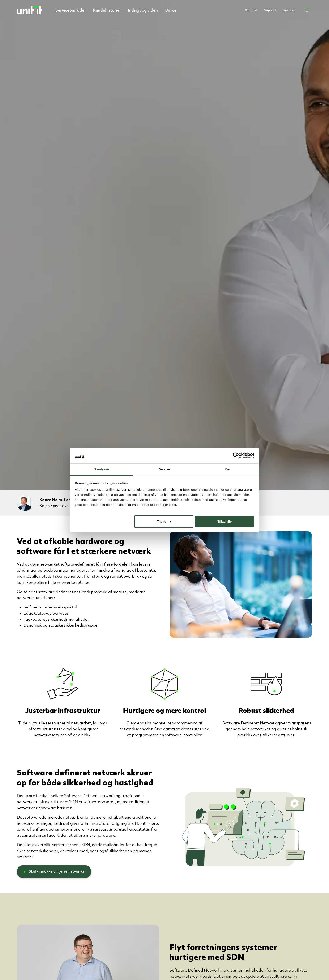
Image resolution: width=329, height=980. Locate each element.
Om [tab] (227, 469)
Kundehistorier (107, 10)
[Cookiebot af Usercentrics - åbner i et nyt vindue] (236, 456)
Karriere (289, 10)
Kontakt (251, 10)
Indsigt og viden (143, 10)
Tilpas (164, 521)
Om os (170, 10)
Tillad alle (225, 521)
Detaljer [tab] (164, 469)
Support (270, 10)
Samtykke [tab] (102, 469)
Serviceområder (71, 10)
